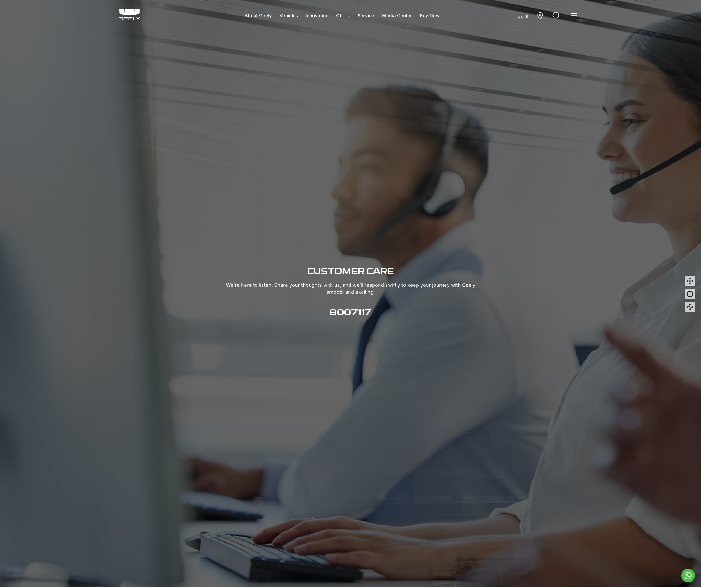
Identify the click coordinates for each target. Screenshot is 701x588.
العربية (522, 16)
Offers (343, 16)
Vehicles (285, 16)
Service (368, 16)
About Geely (252, 16)
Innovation (315, 16)
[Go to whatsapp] (688, 576)
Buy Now (435, 16)
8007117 (350, 313)
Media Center (401, 16)
